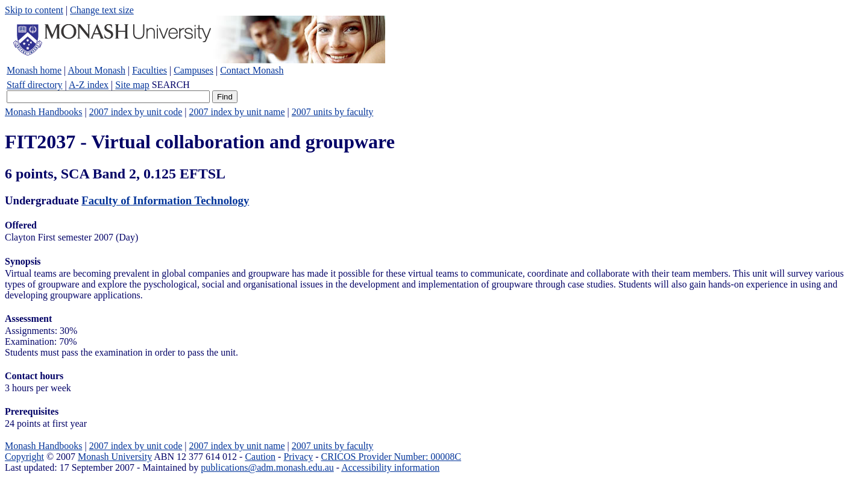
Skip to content (34, 10)
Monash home (34, 70)
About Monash (96, 70)
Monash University (115, 457)
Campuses (193, 70)
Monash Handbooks (43, 112)
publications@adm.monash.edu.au (267, 467)
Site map (132, 85)
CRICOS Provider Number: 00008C (391, 457)
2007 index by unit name (237, 112)
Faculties (149, 70)
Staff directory (35, 85)
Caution (260, 457)
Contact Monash (252, 70)
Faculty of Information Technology (165, 200)
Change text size (102, 10)
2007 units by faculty (333, 112)
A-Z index (89, 85)
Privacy (298, 457)
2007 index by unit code (136, 112)
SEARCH (171, 85)
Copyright (24, 457)
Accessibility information (390, 467)
